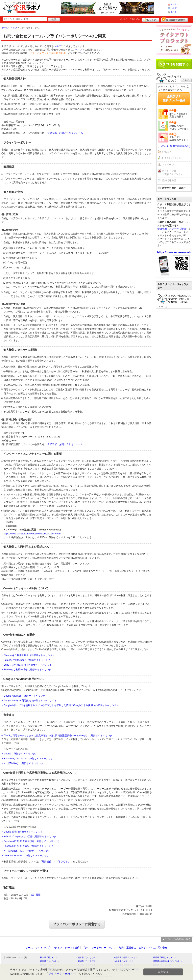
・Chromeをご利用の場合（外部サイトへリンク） (28, 655)
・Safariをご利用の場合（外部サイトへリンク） (27, 660)
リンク (112, 948)
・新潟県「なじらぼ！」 (87, 961)
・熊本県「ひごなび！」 (87, 957)
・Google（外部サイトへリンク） (20, 754)
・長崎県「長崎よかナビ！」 (164, 957)
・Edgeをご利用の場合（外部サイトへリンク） (27, 665)
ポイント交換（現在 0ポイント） (173, 173)
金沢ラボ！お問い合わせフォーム (65, 133)
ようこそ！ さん (130, 19)
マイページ (168, 165)
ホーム (174, 12)
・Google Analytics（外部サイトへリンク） (24, 696)
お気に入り (168, 152)
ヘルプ (174, 8)
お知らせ (175, 4)
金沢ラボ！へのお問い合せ (153, 948)
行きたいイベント (172, 158)
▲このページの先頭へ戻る (177, 939)
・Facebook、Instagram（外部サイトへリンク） (27, 759)
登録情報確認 (169, 180)
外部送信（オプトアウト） (56, 862)
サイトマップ (43, 948)
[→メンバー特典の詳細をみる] (174, 146)
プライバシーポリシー (94, 948)
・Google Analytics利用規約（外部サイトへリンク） (29, 701)
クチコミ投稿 (72, 948)
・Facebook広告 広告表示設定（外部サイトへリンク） (31, 841)
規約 (121, 948)
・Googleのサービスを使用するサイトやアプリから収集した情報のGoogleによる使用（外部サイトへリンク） (60, 705)
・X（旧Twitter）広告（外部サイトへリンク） (26, 851)
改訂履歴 (36, 895)
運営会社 (131, 948)
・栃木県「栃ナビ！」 (48, 957)
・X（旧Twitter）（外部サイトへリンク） (24, 763)
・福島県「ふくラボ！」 (49, 961)
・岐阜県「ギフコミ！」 (124, 961)
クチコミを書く (174, 64)
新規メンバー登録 (174, 19)
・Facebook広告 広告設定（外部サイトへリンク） (29, 846)
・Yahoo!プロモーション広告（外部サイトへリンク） (30, 837)
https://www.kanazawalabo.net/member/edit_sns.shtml (32, 534)
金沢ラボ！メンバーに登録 (172, 229)
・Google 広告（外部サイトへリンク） (22, 832)
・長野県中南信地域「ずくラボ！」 (167, 961)
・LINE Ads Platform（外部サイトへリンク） (25, 856)
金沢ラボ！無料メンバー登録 (174, 98)
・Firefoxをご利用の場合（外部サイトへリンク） (28, 670)
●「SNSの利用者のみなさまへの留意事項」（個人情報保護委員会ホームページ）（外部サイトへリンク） (58, 736)
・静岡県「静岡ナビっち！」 (126, 957)
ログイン (151, 19)
